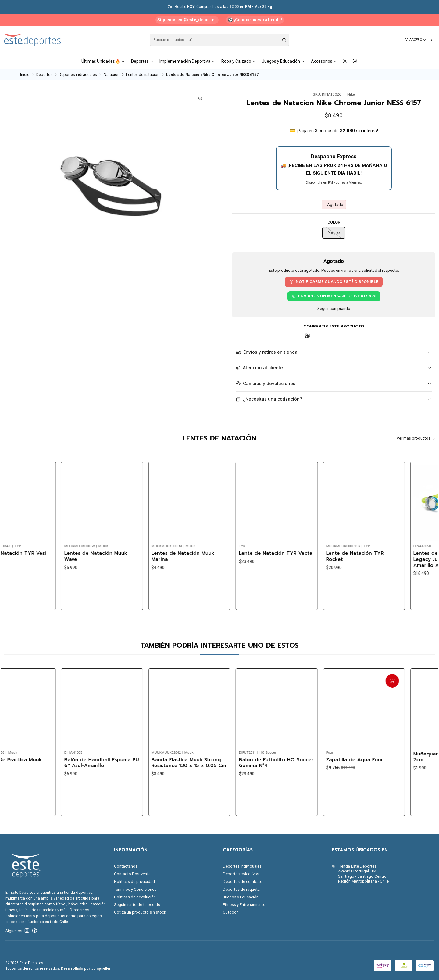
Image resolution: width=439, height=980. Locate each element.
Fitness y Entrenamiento (244, 905)
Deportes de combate (243, 881)
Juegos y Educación (283, 61)
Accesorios (324, 61)
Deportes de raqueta (241, 889)
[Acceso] (416, 40)
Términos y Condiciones (135, 889)
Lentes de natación (143, 75)
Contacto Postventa (132, 874)
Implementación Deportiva (187, 61)
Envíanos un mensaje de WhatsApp (334, 296)
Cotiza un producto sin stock (140, 912)
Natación (112, 75)
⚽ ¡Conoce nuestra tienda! (255, 20)
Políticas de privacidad (134, 881)
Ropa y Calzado (239, 61)
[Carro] (432, 40)
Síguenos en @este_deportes (187, 20)
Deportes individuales (78, 75)
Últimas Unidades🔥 (103, 61)
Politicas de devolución (135, 897)
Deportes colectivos (241, 874)
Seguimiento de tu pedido (137, 905)
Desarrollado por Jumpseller (86, 968)
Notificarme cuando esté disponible (334, 282)
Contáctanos (126, 866)
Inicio (25, 75)
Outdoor (230, 912)
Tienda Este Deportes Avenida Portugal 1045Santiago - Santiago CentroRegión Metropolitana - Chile (360, 874)
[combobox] (220, 40)
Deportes (142, 61)
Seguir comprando (334, 309)
